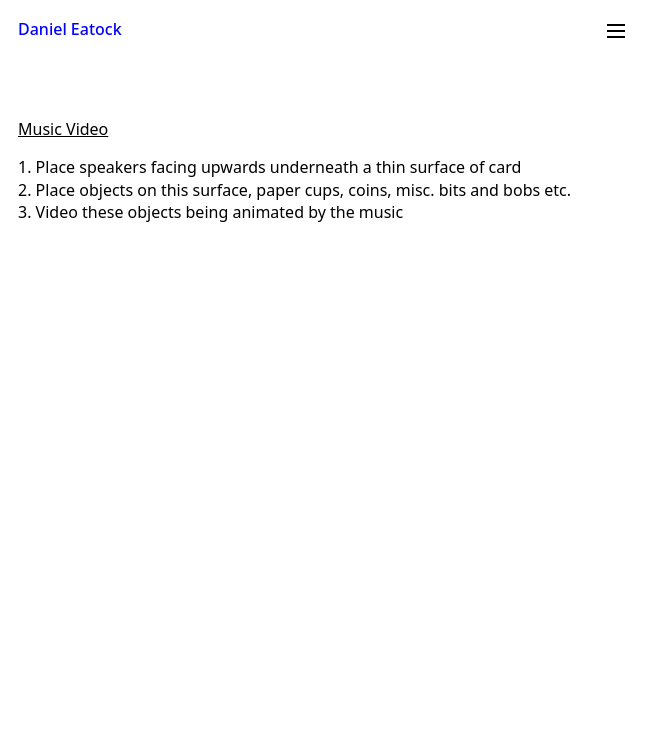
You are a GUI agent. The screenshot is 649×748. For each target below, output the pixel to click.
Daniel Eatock (70, 29)
